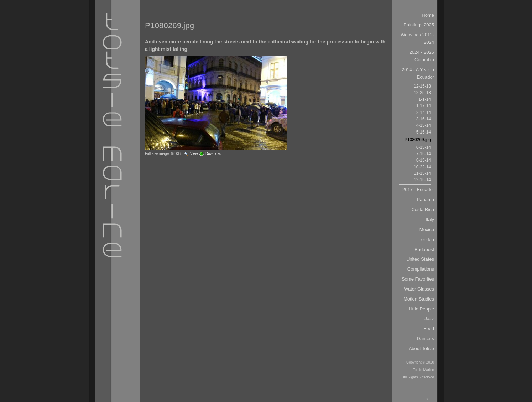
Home (428, 15)
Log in (429, 399)
